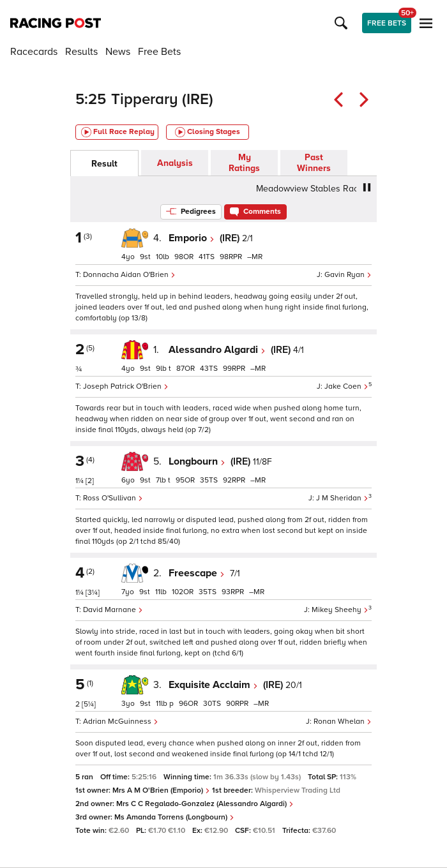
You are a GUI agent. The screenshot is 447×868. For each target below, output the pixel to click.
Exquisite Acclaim (213, 685)
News (118, 52)
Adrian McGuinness (121, 722)
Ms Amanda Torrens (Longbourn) (174, 817)
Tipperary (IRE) (162, 99)
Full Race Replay (118, 132)
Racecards (34, 52)
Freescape (197, 573)
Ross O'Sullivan (113, 498)
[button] (343, 23)
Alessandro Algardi (217, 350)
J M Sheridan (342, 498)
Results (81, 52)
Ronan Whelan (343, 722)
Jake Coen (346, 386)
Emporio (192, 238)
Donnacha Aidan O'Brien (129, 275)
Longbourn (197, 461)
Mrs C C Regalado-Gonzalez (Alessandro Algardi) (205, 804)
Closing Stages (208, 132)
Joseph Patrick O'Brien (126, 386)
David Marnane (113, 610)
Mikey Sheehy (340, 610)
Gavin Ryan (348, 275)
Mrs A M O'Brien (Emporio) (161, 790)
